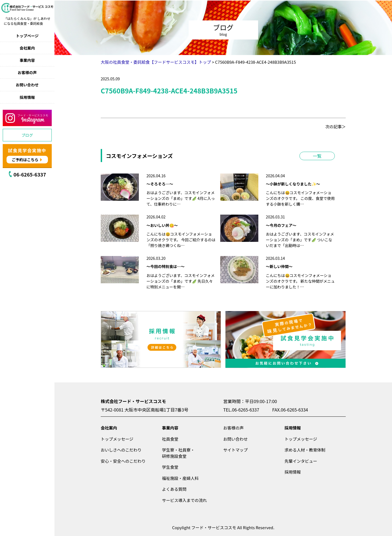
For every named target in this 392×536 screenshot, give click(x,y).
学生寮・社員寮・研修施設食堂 (178, 453)
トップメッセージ (117, 439)
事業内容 (27, 60)
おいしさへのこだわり (121, 450)
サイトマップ (235, 450)
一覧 (317, 156)
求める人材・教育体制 (305, 450)
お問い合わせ (27, 85)
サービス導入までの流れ (184, 500)
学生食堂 (170, 467)
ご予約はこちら (25, 160)
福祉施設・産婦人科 (180, 478)
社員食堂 (170, 439)
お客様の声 (27, 72)
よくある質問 (174, 489)
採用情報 (27, 97)
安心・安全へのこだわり (123, 461)
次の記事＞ (336, 127)
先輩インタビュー (301, 461)
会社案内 (27, 48)
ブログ (27, 135)
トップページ (27, 36)
